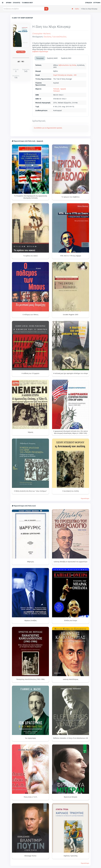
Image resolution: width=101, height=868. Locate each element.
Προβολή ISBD (66, 58)
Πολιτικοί (56, 91)
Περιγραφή (40, 58)
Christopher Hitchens (41, 34)
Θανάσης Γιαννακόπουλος (55, 37)
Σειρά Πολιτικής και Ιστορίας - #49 (65, 75)
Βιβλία (77, 9)
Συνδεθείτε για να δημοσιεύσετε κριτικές (48, 128)
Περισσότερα (85, 498)
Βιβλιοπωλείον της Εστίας (67, 65)
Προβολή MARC (52, 58)
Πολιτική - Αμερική (60, 89)
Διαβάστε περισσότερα (40, 51)
